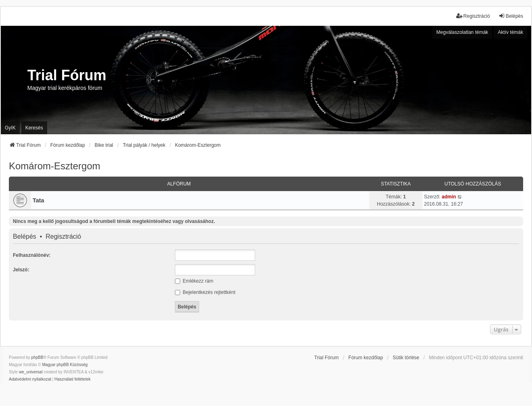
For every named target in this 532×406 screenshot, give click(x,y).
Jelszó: (21, 270)
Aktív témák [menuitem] (510, 32)
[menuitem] (30, 379)
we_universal (31, 372)
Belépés (25, 237)
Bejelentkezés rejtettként (205, 292)
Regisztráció (63, 237)
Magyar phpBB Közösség (65, 365)
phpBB (37, 357)
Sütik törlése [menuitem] (406, 358)
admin (449, 197)
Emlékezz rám (194, 281)
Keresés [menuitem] (34, 128)
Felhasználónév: (32, 255)
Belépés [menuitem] (511, 16)
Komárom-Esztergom (55, 166)
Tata (38, 200)
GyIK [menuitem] (10, 128)
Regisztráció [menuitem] (473, 16)
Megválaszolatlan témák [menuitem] (462, 32)
